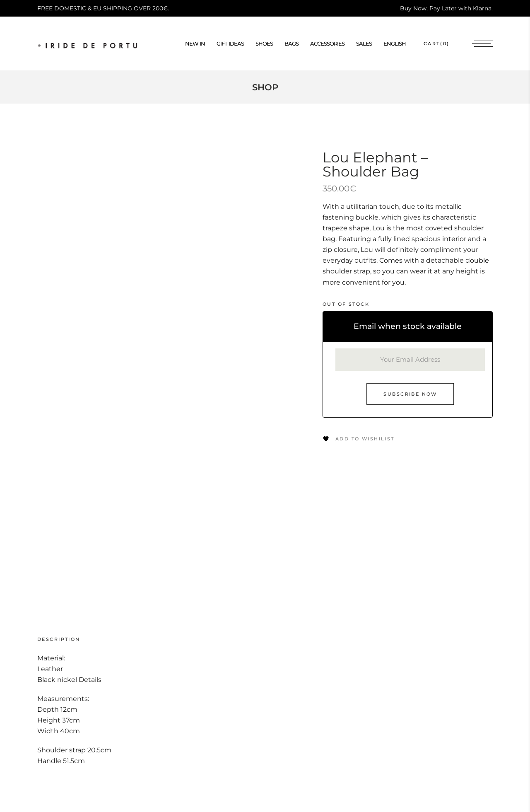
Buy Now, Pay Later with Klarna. (446, 8)
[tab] (67, 639)
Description (59, 639)
